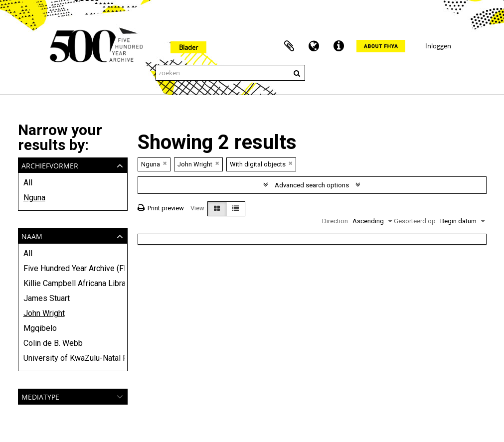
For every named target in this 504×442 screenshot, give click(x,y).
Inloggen (438, 46)
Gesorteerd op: (416, 221)
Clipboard (289, 46)
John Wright (44, 313)
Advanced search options (312, 185)
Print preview (161, 208)
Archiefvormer (50, 165)
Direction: (336, 221)
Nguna (34, 198)
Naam (32, 235)
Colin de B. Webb (53, 343)
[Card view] (217, 209)
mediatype (40, 396)
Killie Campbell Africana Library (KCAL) (73, 283)
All (28, 183)
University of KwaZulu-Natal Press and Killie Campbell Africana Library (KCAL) (73, 358)
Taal (314, 46)
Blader (188, 47)
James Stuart (47, 298)
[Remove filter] (165, 163)
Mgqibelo (40, 328)
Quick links (339, 46)
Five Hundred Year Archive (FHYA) (73, 268)
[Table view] (236, 209)
